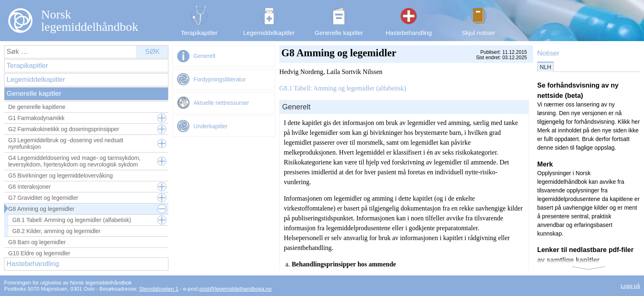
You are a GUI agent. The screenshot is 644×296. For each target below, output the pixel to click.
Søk (152, 52)
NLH (545, 67)
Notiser (548, 53)
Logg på (630, 286)
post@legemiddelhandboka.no (235, 289)
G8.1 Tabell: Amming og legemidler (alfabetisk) (343, 88)
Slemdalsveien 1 (159, 289)
